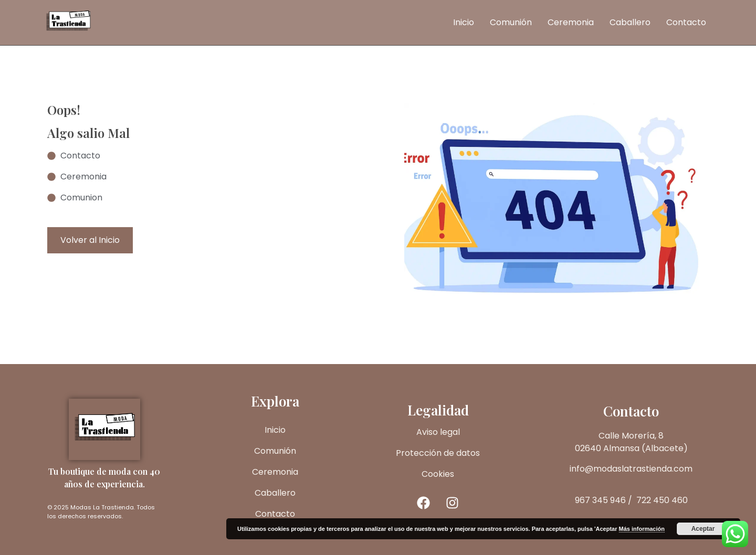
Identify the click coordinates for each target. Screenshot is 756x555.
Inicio (464, 22)
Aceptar (703, 529)
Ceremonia (571, 22)
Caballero (630, 22)
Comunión (511, 22)
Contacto (686, 22)
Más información (642, 529)
